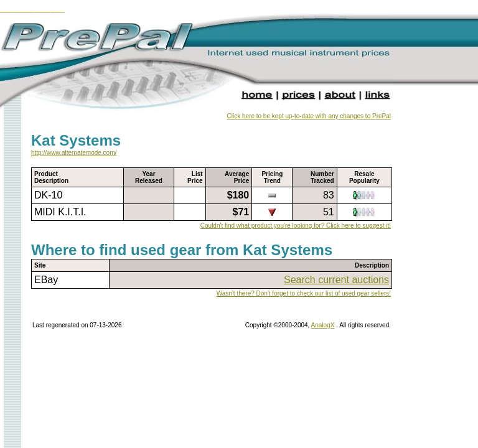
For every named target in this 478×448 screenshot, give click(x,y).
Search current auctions (336, 280)
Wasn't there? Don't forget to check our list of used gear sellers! (304, 293)
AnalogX (323, 325)
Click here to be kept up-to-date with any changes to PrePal (309, 116)
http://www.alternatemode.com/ (74, 153)
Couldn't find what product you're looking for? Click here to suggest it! (296, 226)
